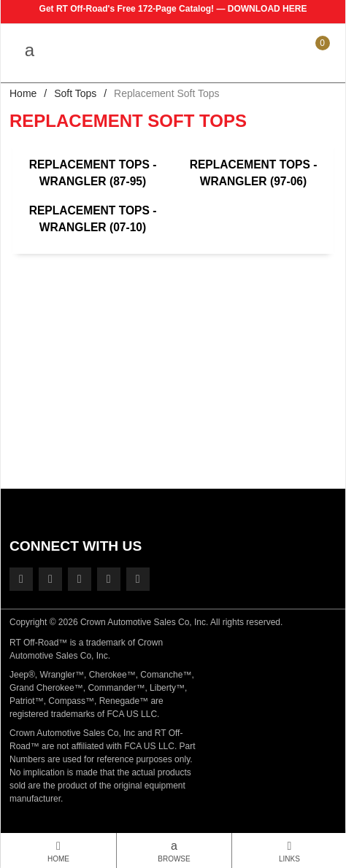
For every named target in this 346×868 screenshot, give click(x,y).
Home (23, 93)
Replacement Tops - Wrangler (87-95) (93, 173)
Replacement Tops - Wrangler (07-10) (93, 219)
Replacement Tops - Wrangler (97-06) (254, 173)
